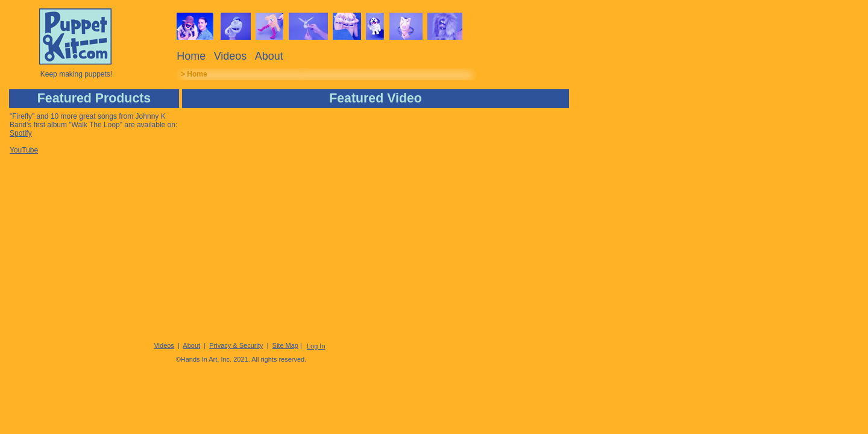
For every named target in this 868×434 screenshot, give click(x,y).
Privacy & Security (236, 345)
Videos (231, 56)
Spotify (21, 133)
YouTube (24, 150)
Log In (316, 346)
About (269, 56)
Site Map (285, 345)
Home (191, 56)
